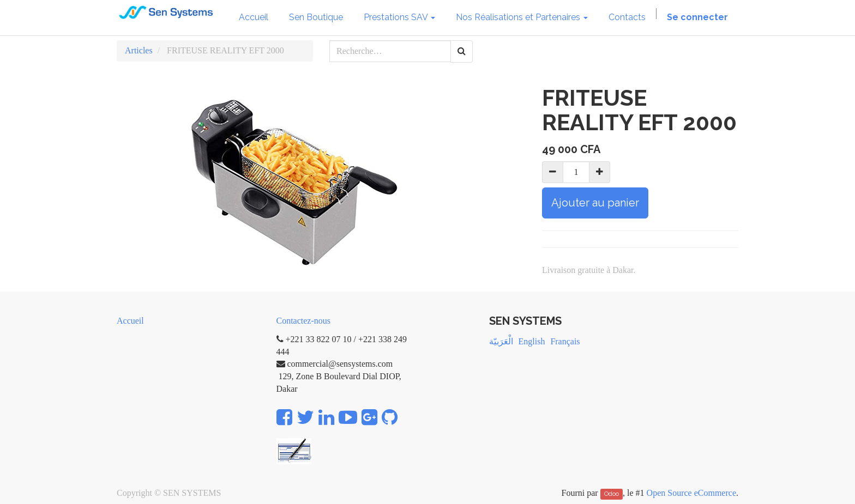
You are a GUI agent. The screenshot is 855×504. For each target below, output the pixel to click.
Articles (139, 50)
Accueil (130, 321)
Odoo (612, 494)
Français (565, 341)
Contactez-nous (304, 321)
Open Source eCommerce (691, 493)
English (532, 341)
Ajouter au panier (595, 203)
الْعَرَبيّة (501, 341)
